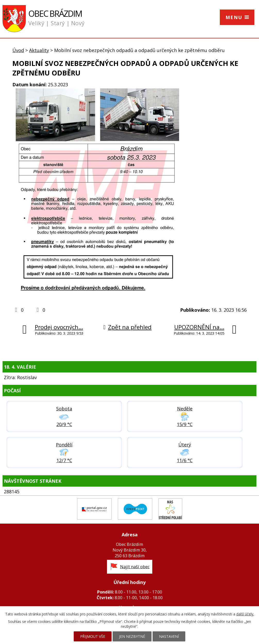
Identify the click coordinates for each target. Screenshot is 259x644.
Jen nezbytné (132, 636)
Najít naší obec (135, 567)
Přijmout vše (93, 636)
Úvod (18, 50)
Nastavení (169, 636)
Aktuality (39, 50)
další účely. (245, 614)
